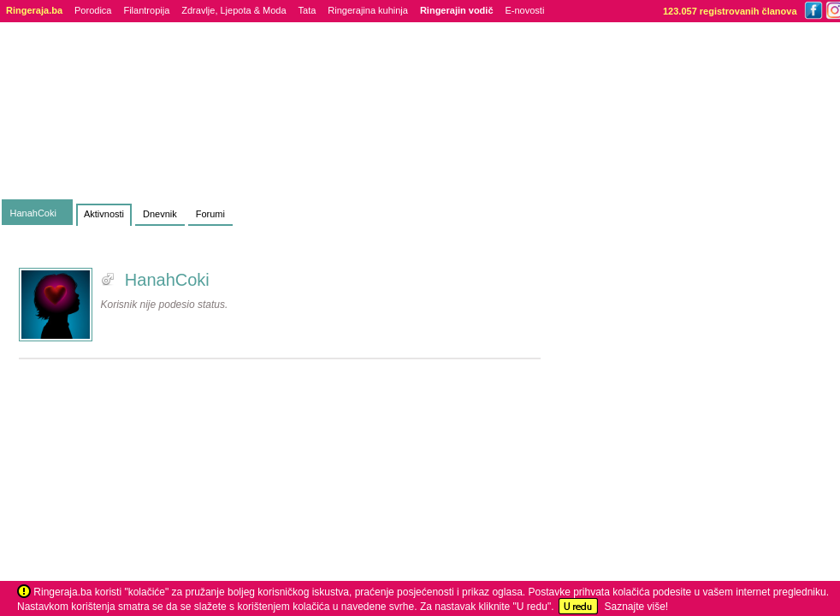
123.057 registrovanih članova (730, 11)
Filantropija (146, 10)
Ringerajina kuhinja (368, 10)
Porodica (93, 10)
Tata (308, 10)
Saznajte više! (636, 607)
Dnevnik (160, 214)
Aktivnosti (104, 214)
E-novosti (525, 10)
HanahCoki (33, 213)
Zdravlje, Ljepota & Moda (234, 10)
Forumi (210, 214)
